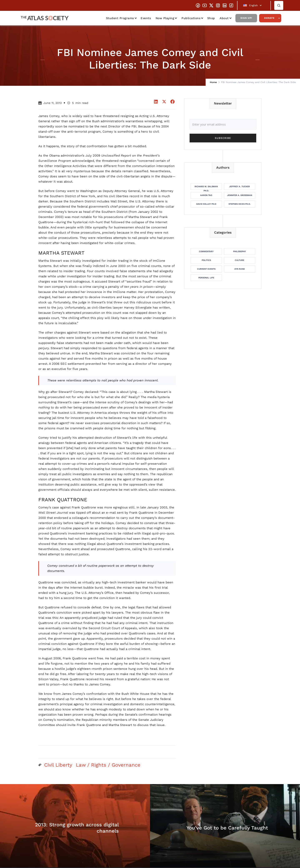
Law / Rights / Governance (108, 765)
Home (213, 82)
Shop (211, 18)
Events (146, 18)
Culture (239, 260)
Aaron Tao (206, 195)
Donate (269, 18)
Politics (206, 260)
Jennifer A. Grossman (240, 195)
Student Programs (120, 18)
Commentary (206, 251)
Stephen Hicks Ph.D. (240, 204)
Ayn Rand (240, 269)
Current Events (206, 269)
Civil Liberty (58, 765)
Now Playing (165, 18)
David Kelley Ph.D (206, 204)
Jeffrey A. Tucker (239, 186)
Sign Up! (246, 18)
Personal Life (206, 278)
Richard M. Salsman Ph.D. (206, 188)
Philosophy (239, 251)
